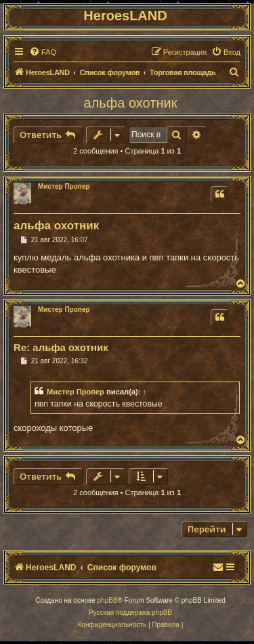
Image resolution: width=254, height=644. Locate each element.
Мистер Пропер (64, 186)
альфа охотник (131, 103)
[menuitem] (43, 52)
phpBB (108, 600)
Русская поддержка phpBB (130, 613)
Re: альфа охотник (61, 347)
